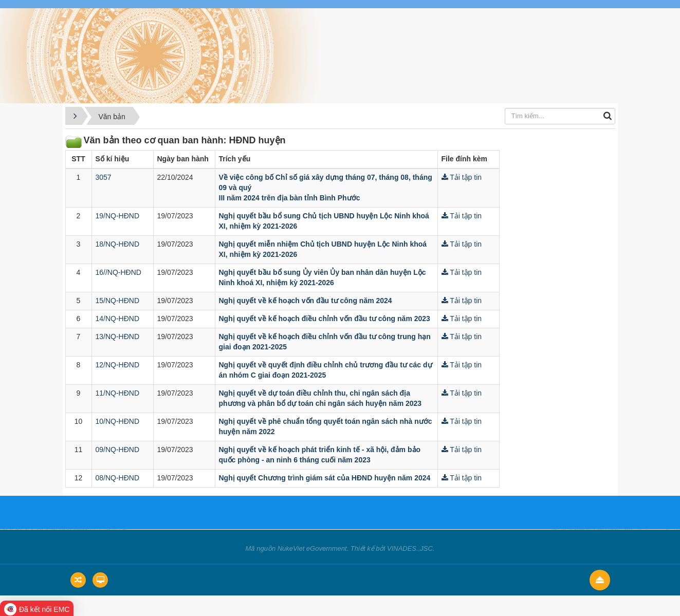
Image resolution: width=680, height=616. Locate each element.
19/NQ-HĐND (118, 216)
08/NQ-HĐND (118, 478)
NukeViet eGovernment (312, 548)
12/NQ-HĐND (118, 365)
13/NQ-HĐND (118, 337)
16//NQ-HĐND (118, 272)
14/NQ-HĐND (118, 319)
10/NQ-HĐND (118, 421)
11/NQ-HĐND (118, 393)
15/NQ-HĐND (118, 301)
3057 (104, 177)
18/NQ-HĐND (118, 244)
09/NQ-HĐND (118, 450)
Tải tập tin (462, 177)
